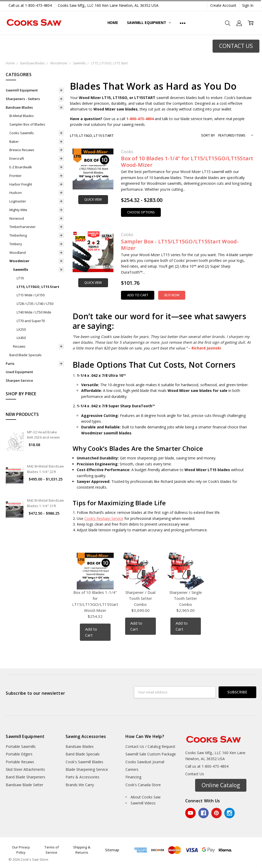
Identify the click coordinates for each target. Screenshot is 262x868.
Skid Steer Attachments (25, 769)
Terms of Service (52, 850)
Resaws (19, 346)
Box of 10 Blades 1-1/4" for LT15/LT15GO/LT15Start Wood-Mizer (187, 162)
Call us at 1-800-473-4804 (30, 5)
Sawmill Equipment (149, 23)
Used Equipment (19, 372)
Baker (14, 141)
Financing (133, 777)
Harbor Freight (21, 184)
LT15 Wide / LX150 (31, 295)
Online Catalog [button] (221, 785)
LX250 (21, 329)
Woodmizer (19, 261)
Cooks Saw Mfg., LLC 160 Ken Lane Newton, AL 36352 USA (108, 5)
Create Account (223, 5)
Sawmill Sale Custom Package (151, 754)
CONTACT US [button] (236, 46)
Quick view (93, 199)
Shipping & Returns (82, 850)
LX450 (21, 338)
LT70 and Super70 (31, 321)
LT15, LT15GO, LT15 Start (38, 287)
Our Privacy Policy (21, 850)
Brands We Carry (80, 785)
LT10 (20, 278)
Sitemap (112, 850)
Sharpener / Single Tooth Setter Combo (186, 598)
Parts (10, 364)
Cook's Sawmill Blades (84, 762)
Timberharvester (23, 227)
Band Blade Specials (25, 355)
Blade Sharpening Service (87, 769)
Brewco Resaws (22, 150)
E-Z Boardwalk (21, 167)
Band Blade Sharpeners (25, 777)
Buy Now (172, 295)
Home (113, 23)
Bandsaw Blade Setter (24, 785)
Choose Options (141, 212)
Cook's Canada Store (143, 785)
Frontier (15, 176)
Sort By (208, 135)
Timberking (18, 235)
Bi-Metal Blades (22, 116)
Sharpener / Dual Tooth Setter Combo (140, 598)
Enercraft (17, 158)
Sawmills (21, 269)
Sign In (248, 5)
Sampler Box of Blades (27, 124)
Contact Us (195, 774)
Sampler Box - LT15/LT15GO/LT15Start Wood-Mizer (180, 245)
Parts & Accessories (82, 777)
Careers (132, 769)
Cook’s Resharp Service (104, 518)
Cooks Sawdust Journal (145, 762)
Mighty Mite (18, 210)
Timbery (16, 244)
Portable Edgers (19, 754)
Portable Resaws (20, 762)
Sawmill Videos (143, 803)
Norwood (17, 218)
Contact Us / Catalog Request (150, 746)
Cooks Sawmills (22, 133)
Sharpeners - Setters (23, 99)
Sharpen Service (19, 380)
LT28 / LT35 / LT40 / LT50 (35, 304)
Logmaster (18, 201)
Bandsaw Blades (19, 107)
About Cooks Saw (146, 797)
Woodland (18, 253)
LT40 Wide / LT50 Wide (34, 312)
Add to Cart (138, 295)
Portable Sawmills (21, 746)
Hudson (16, 193)
